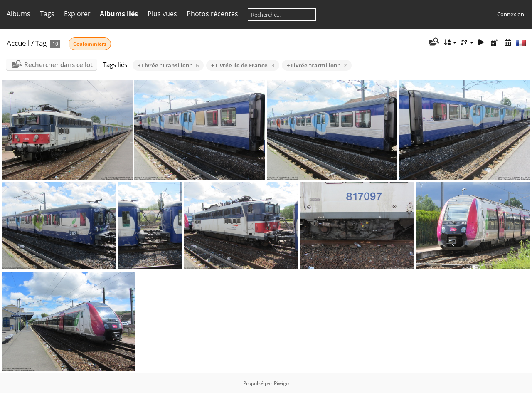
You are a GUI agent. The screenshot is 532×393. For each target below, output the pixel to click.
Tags (47, 14)
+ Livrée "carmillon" (317, 65)
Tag (41, 43)
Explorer (77, 14)
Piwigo (281, 383)
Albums (18, 14)
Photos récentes (212, 14)
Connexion (511, 14)
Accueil (18, 43)
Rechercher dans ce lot (58, 64)
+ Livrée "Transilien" (168, 65)
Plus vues (162, 14)
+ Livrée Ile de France (243, 65)
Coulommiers (90, 44)
